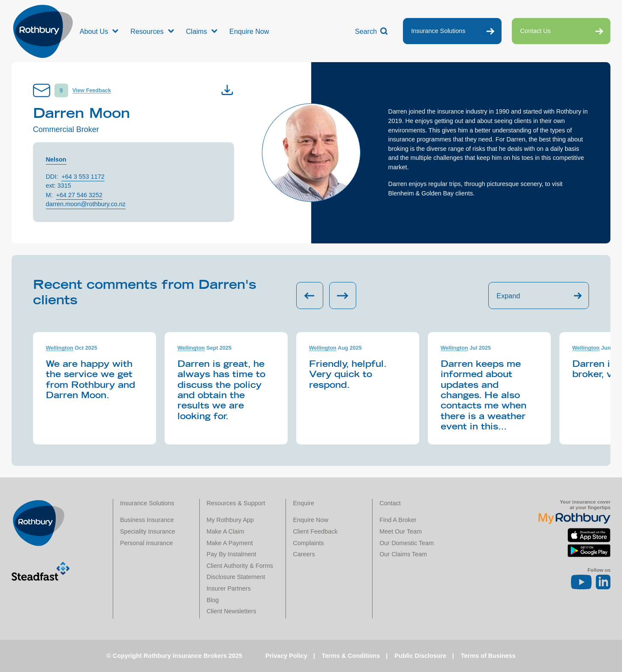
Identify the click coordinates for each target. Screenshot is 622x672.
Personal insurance (146, 543)
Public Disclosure (420, 656)
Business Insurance (147, 520)
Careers (304, 554)
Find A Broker (398, 520)
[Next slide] (343, 295)
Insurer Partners (229, 588)
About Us (94, 31)
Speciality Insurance (148, 531)
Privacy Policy (286, 656)
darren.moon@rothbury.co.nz (86, 204)
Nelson (56, 159)
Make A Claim (225, 531)
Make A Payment (230, 543)
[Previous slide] (310, 295)
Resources (147, 31)
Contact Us (535, 31)
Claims (197, 31)
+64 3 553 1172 (83, 177)
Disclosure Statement (236, 577)
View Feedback (92, 90)
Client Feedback (315, 531)
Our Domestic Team (407, 543)
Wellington (60, 348)
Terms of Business (488, 656)
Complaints (308, 543)
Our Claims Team (403, 554)
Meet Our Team (401, 531)
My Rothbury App (230, 520)
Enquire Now (249, 31)
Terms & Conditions (351, 656)
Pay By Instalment (231, 554)
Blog (213, 600)
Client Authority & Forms (240, 566)
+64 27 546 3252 (79, 195)
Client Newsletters (231, 611)
